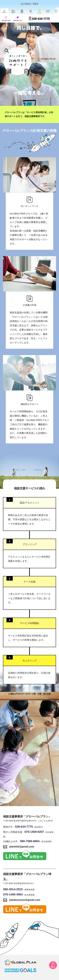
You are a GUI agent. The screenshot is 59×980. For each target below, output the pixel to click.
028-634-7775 (39, 19)
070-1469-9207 (34, 832)
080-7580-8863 (30, 841)
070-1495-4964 (13, 894)
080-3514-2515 (13, 889)
